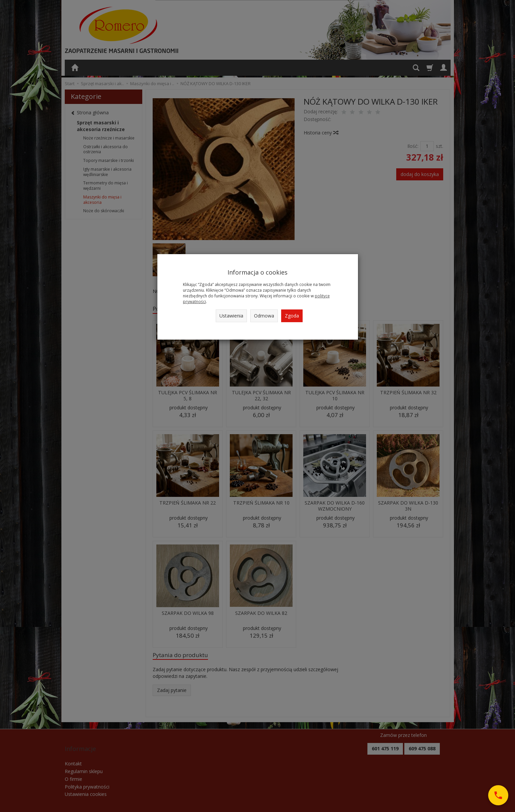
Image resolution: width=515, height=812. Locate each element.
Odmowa (264, 316)
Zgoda (292, 316)
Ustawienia (231, 316)
